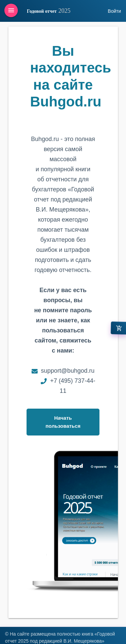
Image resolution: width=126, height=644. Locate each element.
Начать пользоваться (63, 422)
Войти (114, 11)
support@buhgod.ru (68, 371)
